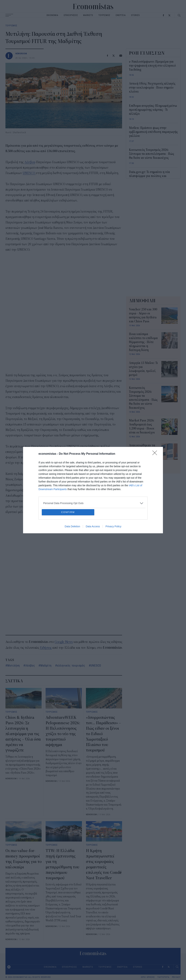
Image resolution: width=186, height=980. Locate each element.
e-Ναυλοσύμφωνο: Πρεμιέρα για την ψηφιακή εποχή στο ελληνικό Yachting (152, 66)
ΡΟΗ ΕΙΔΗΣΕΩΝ (147, 53)
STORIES (135, 15)
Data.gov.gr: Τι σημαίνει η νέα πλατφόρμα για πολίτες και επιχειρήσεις (149, 176)
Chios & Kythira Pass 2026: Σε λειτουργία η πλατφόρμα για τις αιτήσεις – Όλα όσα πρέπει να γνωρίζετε (23, 734)
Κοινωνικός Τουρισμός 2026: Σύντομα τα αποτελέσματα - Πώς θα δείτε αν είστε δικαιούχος (151, 154)
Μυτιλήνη (14, 665)
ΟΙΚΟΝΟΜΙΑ (52, 15)
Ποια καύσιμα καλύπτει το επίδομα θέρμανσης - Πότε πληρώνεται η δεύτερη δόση (143, 342)
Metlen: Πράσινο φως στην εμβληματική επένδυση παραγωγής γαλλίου (153, 132)
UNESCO (29, 173)
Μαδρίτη (46, 665)
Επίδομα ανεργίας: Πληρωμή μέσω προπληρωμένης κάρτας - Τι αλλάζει (153, 110)
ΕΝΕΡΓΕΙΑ (121, 15)
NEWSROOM (21, 53)
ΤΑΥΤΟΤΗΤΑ (163, 977)
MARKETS (88, 15)
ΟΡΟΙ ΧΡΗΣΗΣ (148, 977)
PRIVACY (176, 977)
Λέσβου (30, 162)
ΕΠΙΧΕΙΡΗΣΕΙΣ (71, 15)
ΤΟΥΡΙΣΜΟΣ (104, 15)
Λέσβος (30, 665)
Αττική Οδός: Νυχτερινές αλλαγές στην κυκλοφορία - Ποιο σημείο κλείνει (152, 88)
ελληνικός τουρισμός (71, 665)
